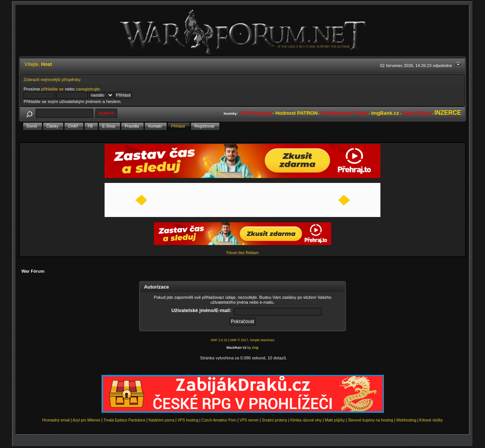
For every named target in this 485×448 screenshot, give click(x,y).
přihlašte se (52, 89)
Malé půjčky (335, 420)
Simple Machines (262, 340)
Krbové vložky (431, 420)
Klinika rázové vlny (306, 420)
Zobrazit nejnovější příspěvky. (52, 79)
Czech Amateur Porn (219, 420)
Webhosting (406, 420)
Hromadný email (56, 420)
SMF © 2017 (239, 340)
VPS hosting (188, 420)
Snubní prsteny (275, 420)
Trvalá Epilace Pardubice (124, 420)
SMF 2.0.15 (219, 340)
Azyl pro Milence (87, 420)
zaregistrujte (88, 89)
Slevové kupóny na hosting (371, 420)
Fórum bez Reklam (242, 253)
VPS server (249, 420)
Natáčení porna (161, 420)
